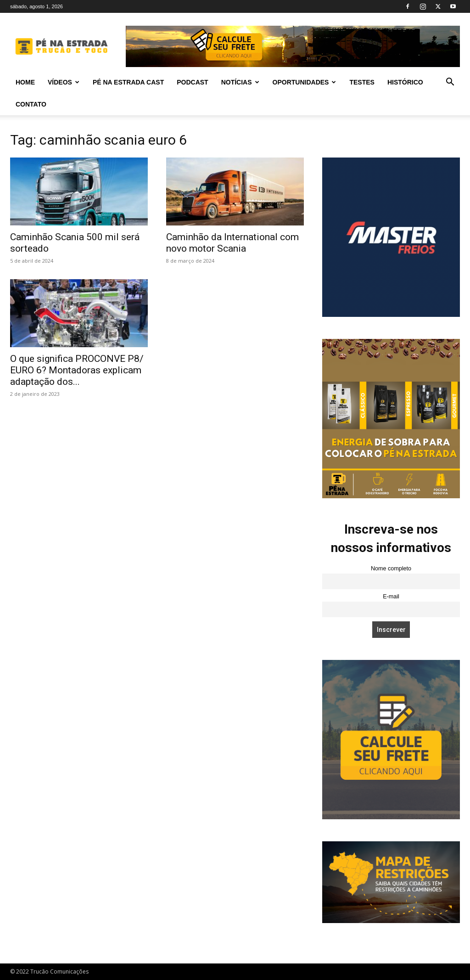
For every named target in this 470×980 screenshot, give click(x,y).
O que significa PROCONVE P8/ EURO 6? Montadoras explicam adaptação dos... (77, 370)
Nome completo (391, 569)
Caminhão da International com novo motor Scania (232, 243)
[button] (450, 83)
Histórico (405, 82)
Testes (362, 82)
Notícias (240, 82)
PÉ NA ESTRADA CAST (128, 82)
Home (25, 82)
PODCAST (192, 82)
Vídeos (64, 82)
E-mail (391, 597)
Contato (31, 104)
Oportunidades (305, 82)
